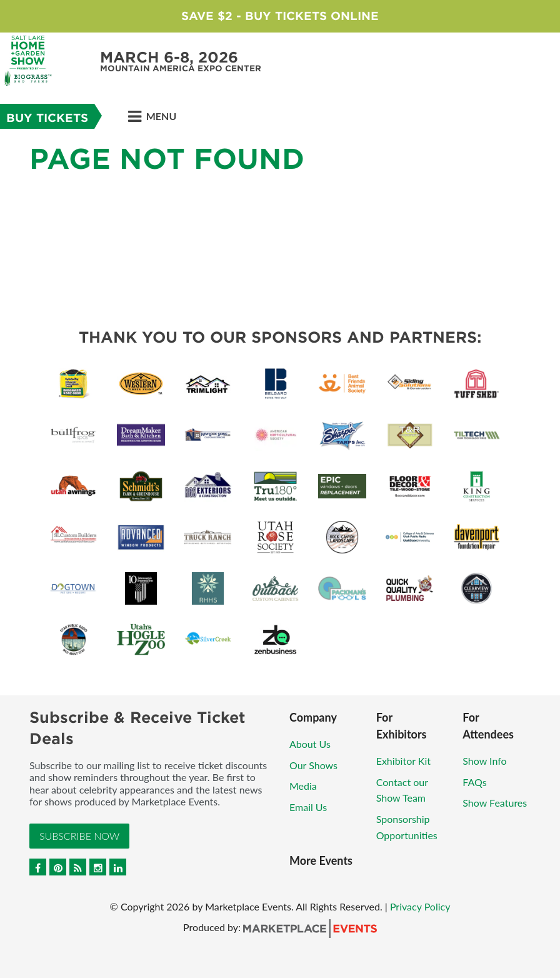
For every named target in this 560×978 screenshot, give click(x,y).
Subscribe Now (79, 836)
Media (303, 786)
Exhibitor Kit (403, 761)
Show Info (484, 761)
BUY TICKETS (47, 118)
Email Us (308, 807)
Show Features (495, 803)
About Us (310, 744)
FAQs (474, 782)
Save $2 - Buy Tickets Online (280, 16)
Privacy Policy (420, 906)
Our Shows (313, 765)
